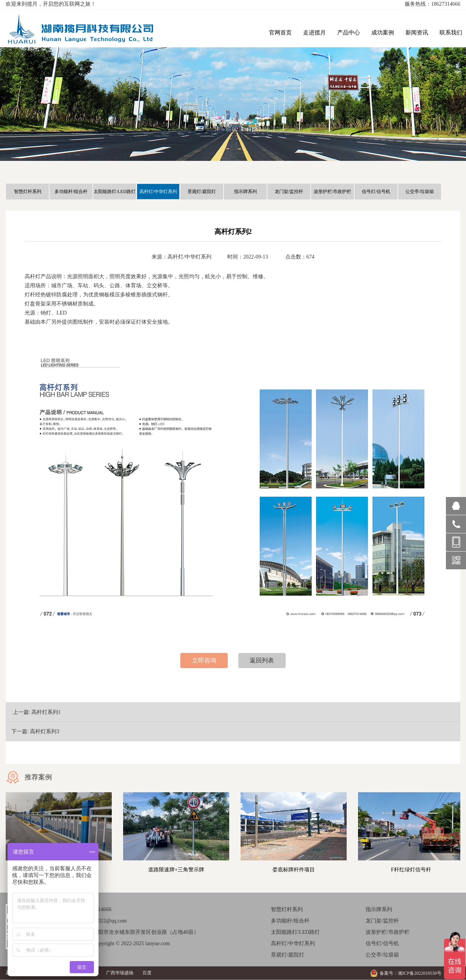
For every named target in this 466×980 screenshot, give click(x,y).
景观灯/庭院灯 (202, 192)
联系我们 (451, 33)
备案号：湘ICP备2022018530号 (410, 973)
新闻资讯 (417, 33)
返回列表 (262, 660)
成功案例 (383, 33)
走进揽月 (314, 33)
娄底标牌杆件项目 (294, 870)
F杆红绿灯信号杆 (411, 870)
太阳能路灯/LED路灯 (115, 192)
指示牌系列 (246, 192)
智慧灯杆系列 (28, 192)
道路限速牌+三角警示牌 (176, 870)
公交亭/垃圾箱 (420, 192)
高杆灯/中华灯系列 (158, 192)
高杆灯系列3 (45, 731)
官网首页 (280, 33)
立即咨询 (204, 660)
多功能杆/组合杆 (71, 192)
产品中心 (349, 33)
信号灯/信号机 (376, 192)
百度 (147, 973)
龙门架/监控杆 (289, 192)
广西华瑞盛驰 (120, 973)
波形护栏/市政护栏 (332, 192)
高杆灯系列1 (46, 712)
